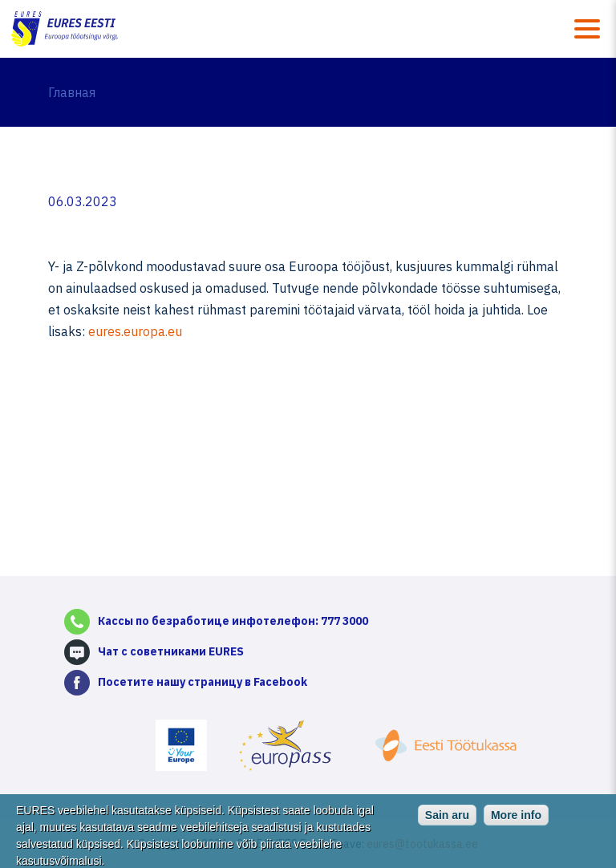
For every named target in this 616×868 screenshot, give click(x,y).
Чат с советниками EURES (171, 651)
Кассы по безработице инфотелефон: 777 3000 (233, 621)
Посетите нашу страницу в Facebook (203, 682)
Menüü (587, 29)
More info (516, 821)
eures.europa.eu (135, 331)
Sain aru (447, 821)
